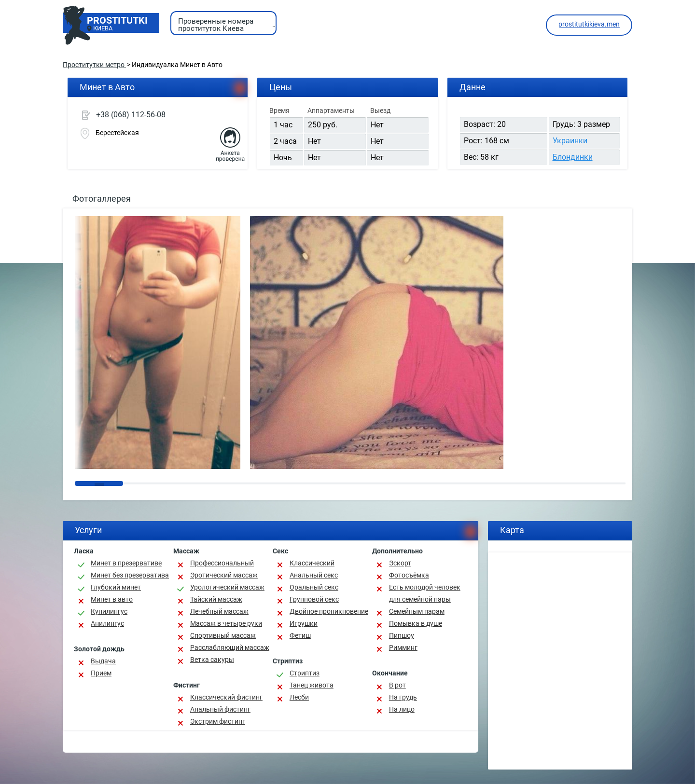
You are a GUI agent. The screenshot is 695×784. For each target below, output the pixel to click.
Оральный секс (314, 587)
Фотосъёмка (409, 575)
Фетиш (300, 635)
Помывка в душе (416, 623)
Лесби (299, 697)
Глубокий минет (116, 587)
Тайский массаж (216, 599)
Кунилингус (109, 611)
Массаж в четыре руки (226, 623)
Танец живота (312, 685)
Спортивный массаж (223, 635)
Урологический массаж (227, 587)
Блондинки (573, 157)
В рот (397, 685)
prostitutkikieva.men (589, 24)
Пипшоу (402, 635)
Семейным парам (417, 611)
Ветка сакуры (212, 660)
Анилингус (107, 623)
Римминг (403, 647)
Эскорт (400, 563)
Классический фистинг (226, 697)
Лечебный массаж (219, 611)
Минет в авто (112, 599)
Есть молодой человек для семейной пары (425, 593)
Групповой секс (314, 599)
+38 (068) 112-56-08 (131, 115)
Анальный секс (314, 575)
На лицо (402, 709)
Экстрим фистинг (218, 721)
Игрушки (304, 623)
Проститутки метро (94, 65)
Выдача (103, 661)
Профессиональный (222, 563)
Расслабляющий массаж (230, 647)
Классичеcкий (312, 563)
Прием (101, 673)
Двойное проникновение (329, 611)
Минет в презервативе (126, 563)
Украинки (570, 141)
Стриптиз (305, 673)
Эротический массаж (224, 575)
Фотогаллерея (102, 199)
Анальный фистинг (220, 709)
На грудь (403, 697)
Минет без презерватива (130, 575)
